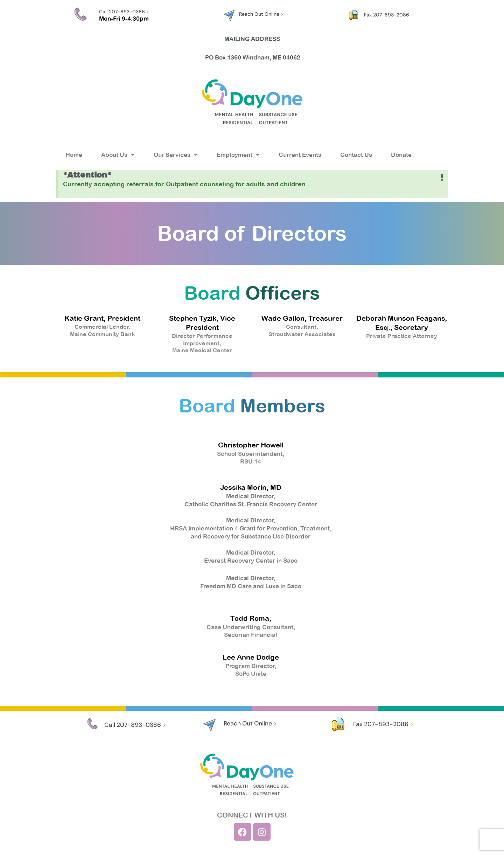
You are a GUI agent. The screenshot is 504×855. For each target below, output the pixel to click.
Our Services (176, 155)
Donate (401, 155)
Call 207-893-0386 (124, 12)
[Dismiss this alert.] (442, 178)
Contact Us (356, 155)
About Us (118, 155)
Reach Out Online (261, 14)
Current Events (300, 155)
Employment (238, 155)
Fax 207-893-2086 (389, 15)
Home (74, 155)
